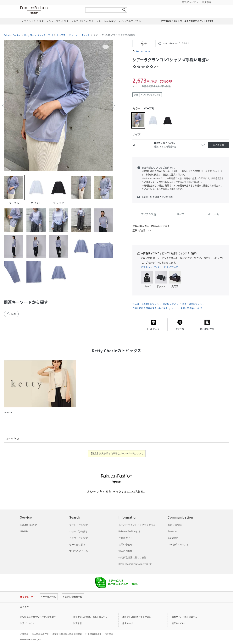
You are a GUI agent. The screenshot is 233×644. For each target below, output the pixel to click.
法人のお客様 (125, 551)
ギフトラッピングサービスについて (159, 267)
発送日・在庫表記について (146, 304)
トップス (61, 35)
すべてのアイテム (79, 551)
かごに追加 (218, 145)
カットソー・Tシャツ (79, 35)
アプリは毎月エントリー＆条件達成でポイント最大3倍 (187, 21)
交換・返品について (192, 304)
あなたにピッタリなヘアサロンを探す (38, 617)
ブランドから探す (79, 525)
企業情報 (24, 634)
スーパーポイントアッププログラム (137, 525)
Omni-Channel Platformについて (135, 564)
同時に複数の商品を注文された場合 (150, 308)
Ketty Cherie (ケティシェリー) (39, 35)
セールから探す (77, 545)
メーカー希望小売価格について (187, 308)
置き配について (170, 304)
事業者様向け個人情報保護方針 (67, 634)
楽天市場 (207, 2)
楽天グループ (189, 2)
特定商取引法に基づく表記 (132, 558)
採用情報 (109, 634)
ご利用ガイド (125, 538)
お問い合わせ (125, 545)
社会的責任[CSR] (93, 634)
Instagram (173, 538)
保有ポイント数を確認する (184, 617)
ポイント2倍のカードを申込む (137, 617)
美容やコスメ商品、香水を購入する (90, 617)
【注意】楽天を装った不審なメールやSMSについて (116, 454)
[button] (5, 106)
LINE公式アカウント (178, 545)
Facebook (173, 531)
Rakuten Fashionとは (129, 531)
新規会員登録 (175, 525)
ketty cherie (143, 51)
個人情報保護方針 (40, 634)
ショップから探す (79, 531)
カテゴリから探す (79, 538)
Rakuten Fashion (50, 10)
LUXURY (24, 531)
